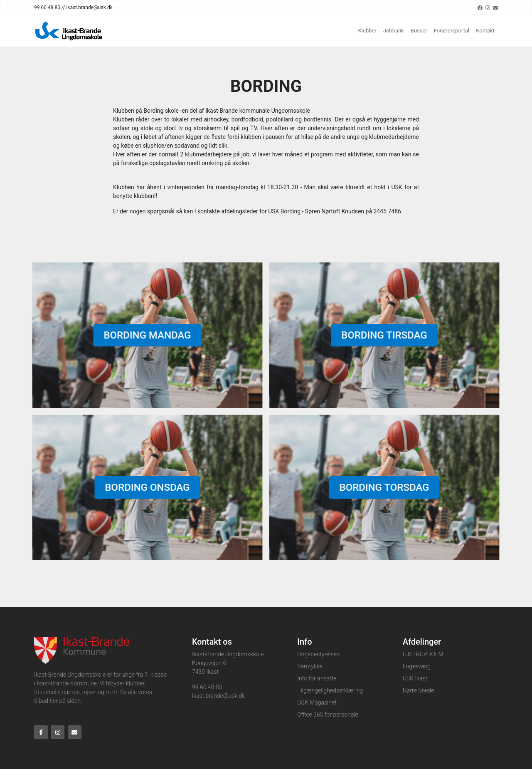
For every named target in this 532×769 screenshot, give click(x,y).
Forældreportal (452, 31)
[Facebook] (480, 7)
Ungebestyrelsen (318, 654)
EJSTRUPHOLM (423, 654)
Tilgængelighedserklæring (330, 690)
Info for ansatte (317, 678)
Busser (419, 31)
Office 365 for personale (328, 715)
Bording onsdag (145, 487)
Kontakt (485, 31)
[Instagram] (488, 7)
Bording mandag (145, 335)
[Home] (69, 31)
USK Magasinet (317, 702)
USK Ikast (415, 678)
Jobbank (394, 31)
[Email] (495, 7)
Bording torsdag (382, 487)
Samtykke (310, 666)
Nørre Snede (419, 690)
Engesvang (417, 666)
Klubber (367, 31)
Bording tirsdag (382, 335)
